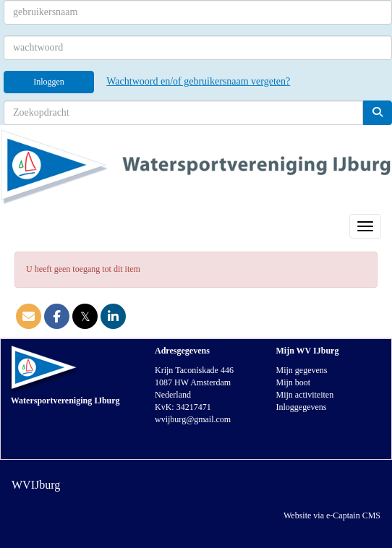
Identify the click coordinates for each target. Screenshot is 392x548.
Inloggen (49, 82)
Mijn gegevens (302, 370)
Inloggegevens (302, 407)
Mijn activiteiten (305, 395)
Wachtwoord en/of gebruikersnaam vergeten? (198, 81)
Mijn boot (294, 382)
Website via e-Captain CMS (332, 515)
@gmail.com (193, 419)
